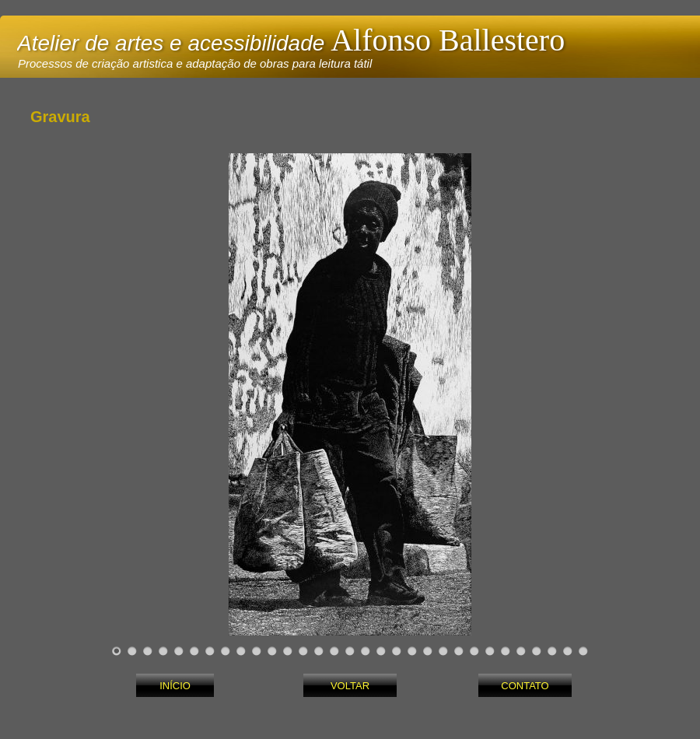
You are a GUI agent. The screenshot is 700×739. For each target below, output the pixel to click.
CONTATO (525, 686)
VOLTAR (350, 686)
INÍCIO (175, 686)
